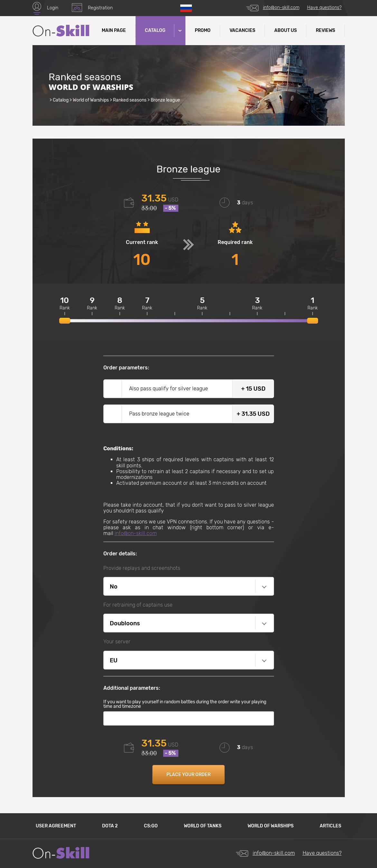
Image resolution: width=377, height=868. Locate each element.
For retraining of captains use (138, 605)
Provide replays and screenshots (142, 568)
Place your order (188, 775)
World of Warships (91, 100)
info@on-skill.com (281, 8)
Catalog (61, 100)
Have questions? (324, 8)
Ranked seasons (130, 100)
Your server (117, 642)
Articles (330, 826)
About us (286, 30)
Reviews (325, 30)
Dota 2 (110, 826)
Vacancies (242, 30)
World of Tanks (203, 826)
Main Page (114, 30)
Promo (203, 30)
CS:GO (151, 826)
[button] (179, 31)
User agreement (56, 826)
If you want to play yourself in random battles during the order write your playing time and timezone (185, 704)
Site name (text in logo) (61, 31)
